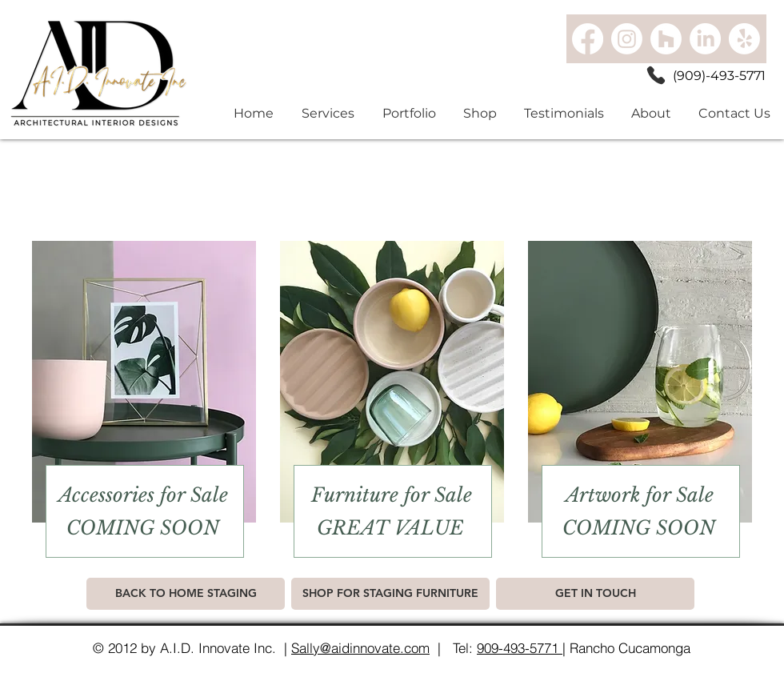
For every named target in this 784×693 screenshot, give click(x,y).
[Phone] (656, 75)
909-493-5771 (520, 648)
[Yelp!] (744, 39)
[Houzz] (666, 39)
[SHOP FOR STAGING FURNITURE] (390, 594)
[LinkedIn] (705, 39)
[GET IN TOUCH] (595, 594)
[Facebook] (588, 39)
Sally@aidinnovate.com (360, 648)
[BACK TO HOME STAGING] (186, 594)
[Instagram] (627, 39)
